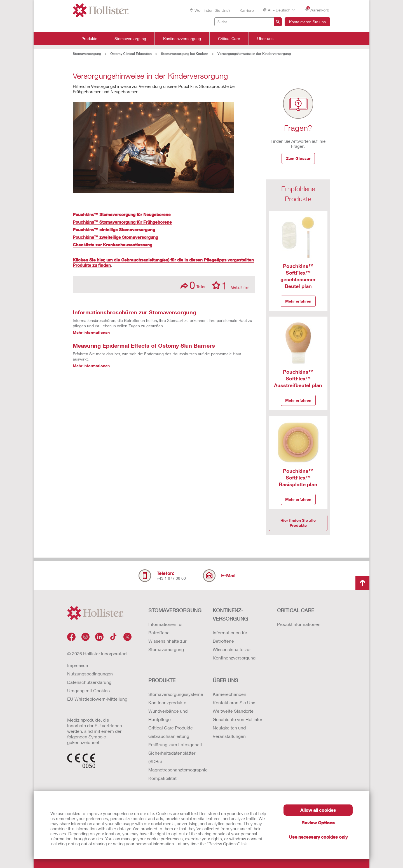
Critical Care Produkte (171, 728)
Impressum (78, 665)
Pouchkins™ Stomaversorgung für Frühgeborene (122, 222)
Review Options (318, 823)
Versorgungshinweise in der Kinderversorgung (254, 54)
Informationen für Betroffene (166, 628)
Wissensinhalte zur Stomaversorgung (167, 645)
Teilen (194, 285)
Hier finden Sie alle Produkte (298, 523)
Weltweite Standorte (233, 711)
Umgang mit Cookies (88, 690)
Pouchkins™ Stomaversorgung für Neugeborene (122, 214)
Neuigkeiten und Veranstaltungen (229, 732)
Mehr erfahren (298, 301)
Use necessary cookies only (318, 837)
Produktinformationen (299, 624)
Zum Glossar (298, 158)
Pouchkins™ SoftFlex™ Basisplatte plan (298, 478)
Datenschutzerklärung (89, 682)
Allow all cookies (318, 810)
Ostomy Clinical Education (131, 54)
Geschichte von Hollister (237, 719)
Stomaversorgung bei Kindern (185, 54)
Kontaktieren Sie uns (307, 22)
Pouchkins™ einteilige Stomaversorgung (114, 230)
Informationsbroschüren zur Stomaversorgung (134, 312)
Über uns (265, 39)
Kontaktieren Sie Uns (234, 702)
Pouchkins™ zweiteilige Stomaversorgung (115, 237)
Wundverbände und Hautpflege (168, 715)
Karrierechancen (229, 694)
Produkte (89, 39)
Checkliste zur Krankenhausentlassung (113, 245)
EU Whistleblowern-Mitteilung (97, 699)
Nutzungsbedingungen (90, 674)
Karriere (247, 10)
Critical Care (229, 39)
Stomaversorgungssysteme (175, 694)
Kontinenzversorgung (182, 39)
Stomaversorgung (130, 39)
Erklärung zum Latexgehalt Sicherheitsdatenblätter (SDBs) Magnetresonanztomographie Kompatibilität (175, 761)
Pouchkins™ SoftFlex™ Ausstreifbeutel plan (298, 378)
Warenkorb (317, 10)
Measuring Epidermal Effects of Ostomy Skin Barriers (144, 345)
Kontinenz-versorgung (230, 614)
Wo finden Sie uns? (210, 10)
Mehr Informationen (91, 332)
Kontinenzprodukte (167, 702)
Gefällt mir (231, 285)
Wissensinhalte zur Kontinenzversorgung (234, 653)
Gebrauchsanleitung (169, 736)
